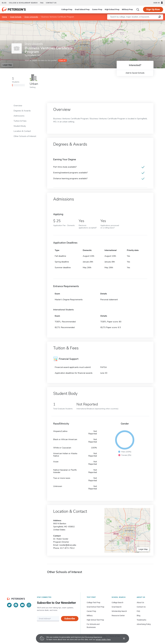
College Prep (67, 9)
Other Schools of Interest (25, 136)
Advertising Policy (144, 624)
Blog (4, 3)
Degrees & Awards (22, 111)
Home (4, 17)
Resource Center (118, 616)
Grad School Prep (82, 9)
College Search (117, 602)
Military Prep (127, 9)
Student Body (20, 126)
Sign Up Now (153, 9)
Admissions (19, 116)
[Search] (138, 9)
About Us (140, 602)
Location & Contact (22, 131)
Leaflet (134, 22)
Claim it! (62, 60)
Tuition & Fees (20, 121)
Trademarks (141, 620)
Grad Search (117, 607)
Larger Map (7, 65)
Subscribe (70, 619)
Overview (18, 106)
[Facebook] (16, 605)
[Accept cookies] (122, 638)
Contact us (51, 3)
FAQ (42, 3)
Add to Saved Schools (135, 73)
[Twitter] (9, 605)
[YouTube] (22, 605)
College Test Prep (93, 602)
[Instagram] (29, 605)
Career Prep (97, 9)
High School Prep (112, 9)
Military (90, 616)
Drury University (31, 17)
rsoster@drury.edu (68, 545)
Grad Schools (16, 17)
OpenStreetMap (148, 22)
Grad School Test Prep (95, 607)
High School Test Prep (95, 620)
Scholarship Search (119, 611)
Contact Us (141, 607)
